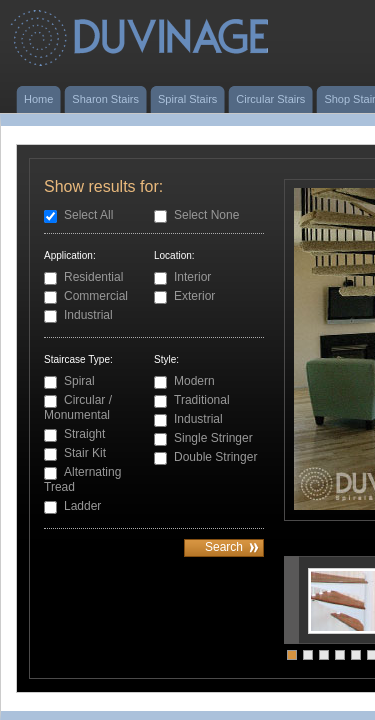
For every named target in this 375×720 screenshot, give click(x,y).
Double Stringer (215, 457)
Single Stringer (213, 438)
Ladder (82, 506)
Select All (88, 215)
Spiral (79, 381)
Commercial (96, 296)
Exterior (194, 296)
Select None (206, 215)
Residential (93, 277)
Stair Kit (85, 453)
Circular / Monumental (78, 407)
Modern (194, 381)
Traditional (202, 400)
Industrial (88, 315)
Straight (84, 434)
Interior (192, 277)
